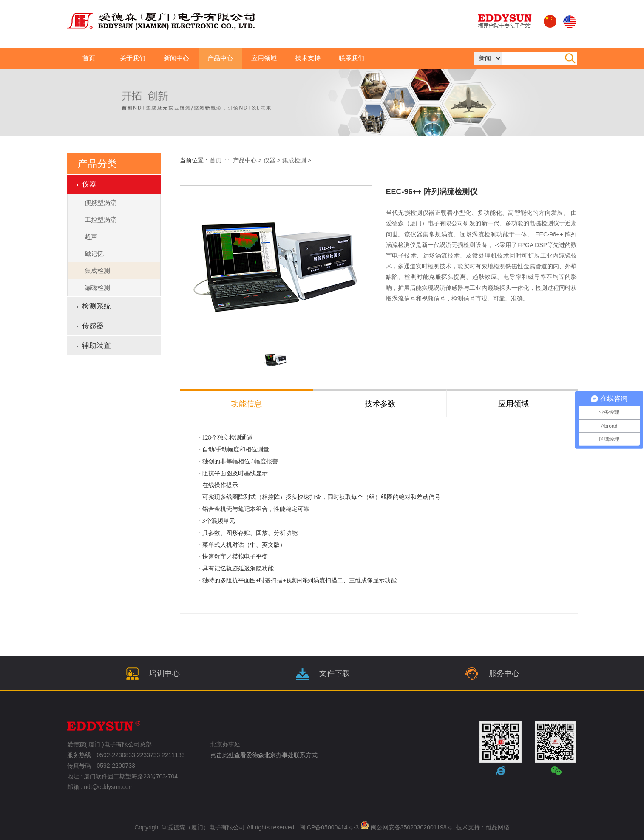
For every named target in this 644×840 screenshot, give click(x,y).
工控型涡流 (101, 220)
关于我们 (133, 58)
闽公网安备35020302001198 (409, 827)
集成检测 (97, 271)
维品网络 (498, 827)
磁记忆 (94, 254)
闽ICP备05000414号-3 (329, 827)
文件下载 (322, 673)
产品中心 (220, 58)
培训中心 (152, 673)
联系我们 (352, 58)
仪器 (270, 160)
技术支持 (308, 58)
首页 (89, 58)
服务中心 (491, 673)
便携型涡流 (101, 203)
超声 (91, 237)
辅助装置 (96, 345)
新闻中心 (176, 58)
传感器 (93, 326)
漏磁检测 (97, 288)
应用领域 (264, 58)
